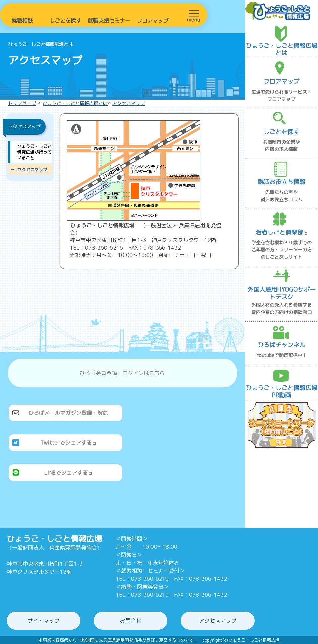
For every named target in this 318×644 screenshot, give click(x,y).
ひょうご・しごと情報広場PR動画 (281, 391)
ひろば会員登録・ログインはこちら (122, 373)
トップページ (22, 103)
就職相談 (22, 21)
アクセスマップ (129, 103)
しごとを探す (65, 21)
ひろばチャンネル (281, 345)
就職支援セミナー (109, 21)
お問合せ (131, 621)
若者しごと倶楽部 (282, 232)
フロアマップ (153, 21)
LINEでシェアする (68, 473)
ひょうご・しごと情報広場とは (75, 103)
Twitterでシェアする (68, 443)
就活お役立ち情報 (281, 182)
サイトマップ (44, 621)
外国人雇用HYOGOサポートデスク (281, 293)
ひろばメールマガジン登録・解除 (68, 413)
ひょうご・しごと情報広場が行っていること (34, 152)
